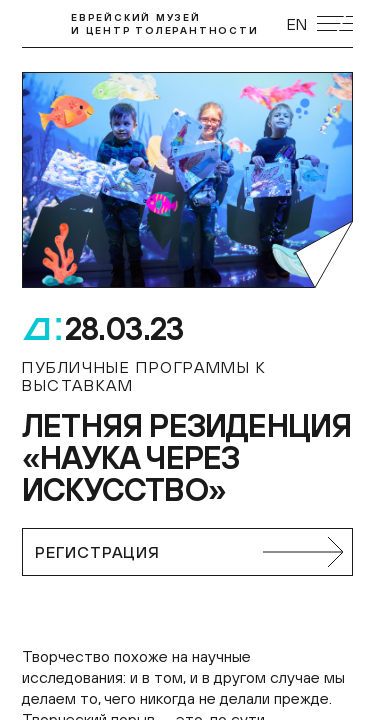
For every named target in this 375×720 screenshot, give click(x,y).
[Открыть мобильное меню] (335, 23)
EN (297, 24)
